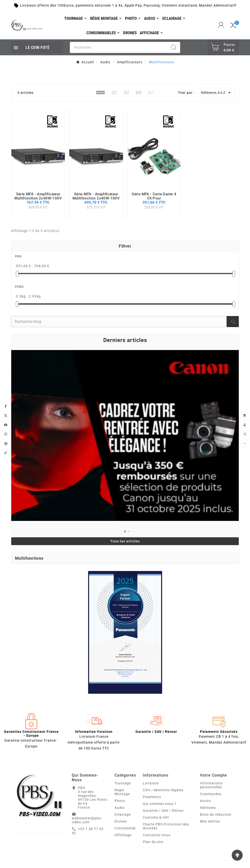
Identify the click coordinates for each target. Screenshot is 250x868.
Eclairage (123, 814)
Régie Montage (122, 792)
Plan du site (153, 842)
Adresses (208, 808)
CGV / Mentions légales (163, 790)
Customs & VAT (156, 817)
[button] (125, 531)
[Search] (174, 47)
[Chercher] (119, 47)
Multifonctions (29, 558)
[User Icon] (222, 25)
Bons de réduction (216, 814)
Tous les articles (125, 541)
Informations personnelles (211, 785)
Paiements (152, 797)
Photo (120, 801)
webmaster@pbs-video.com (87, 820)
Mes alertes (210, 821)
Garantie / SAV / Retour (163, 811)
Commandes (211, 794)
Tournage (123, 783)
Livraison (151, 783)
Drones (121, 821)
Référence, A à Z (217, 93)
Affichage (123, 835)
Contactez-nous (157, 835)
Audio (120, 808)
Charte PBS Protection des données (166, 826)
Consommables (128, 828)
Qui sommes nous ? (160, 804)
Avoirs (205, 801)
